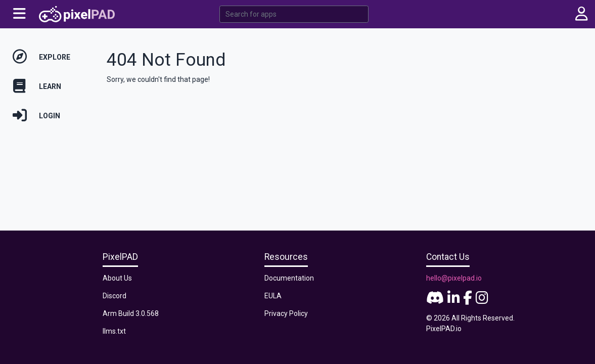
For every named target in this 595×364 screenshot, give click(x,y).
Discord (115, 296)
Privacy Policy (286, 313)
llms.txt (114, 331)
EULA (273, 296)
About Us (117, 278)
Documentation (289, 278)
